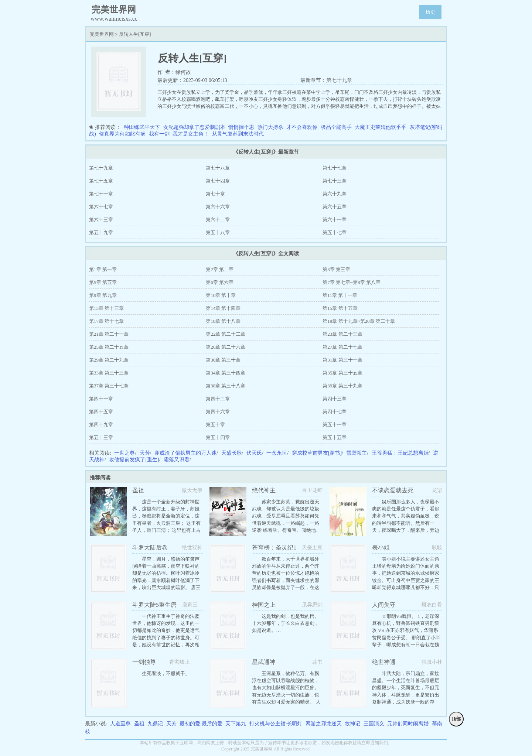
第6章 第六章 (220, 282)
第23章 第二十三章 (342, 334)
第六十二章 (218, 220)
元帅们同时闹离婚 (408, 724)
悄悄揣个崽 (241, 127)
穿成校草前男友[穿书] (317, 453)
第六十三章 (101, 220)
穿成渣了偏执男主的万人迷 (185, 453)
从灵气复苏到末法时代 (238, 134)
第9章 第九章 (103, 295)
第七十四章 (218, 181)
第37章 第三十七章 (109, 386)
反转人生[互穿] (135, 34)
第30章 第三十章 (223, 360)
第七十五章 (101, 181)
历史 (430, 12)
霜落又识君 (177, 460)
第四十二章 (218, 399)
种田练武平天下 (142, 127)
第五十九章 (101, 232)
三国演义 (374, 724)
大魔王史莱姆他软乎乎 (381, 127)
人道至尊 (120, 724)
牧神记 (352, 724)
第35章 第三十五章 (342, 373)
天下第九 (236, 724)
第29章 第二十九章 (109, 360)
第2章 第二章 (220, 269)
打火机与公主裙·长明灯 (276, 724)
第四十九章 (101, 425)
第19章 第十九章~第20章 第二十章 (359, 321)
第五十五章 (335, 437)
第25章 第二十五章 (109, 347)
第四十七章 (335, 412)
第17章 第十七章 (106, 321)
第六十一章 (335, 220)
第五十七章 (335, 232)
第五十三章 (101, 437)
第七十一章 (101, 194)
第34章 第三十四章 (226, 373)
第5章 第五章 (103, 282)
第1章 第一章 (103, 269)
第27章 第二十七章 (342, 347)
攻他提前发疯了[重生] (134, 460)
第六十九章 (335, 194)
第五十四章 (218, 437)
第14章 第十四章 (223, 308)
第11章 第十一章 (340, 295)
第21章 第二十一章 (109, 334)
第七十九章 (339, 80)
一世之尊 (125, 453)
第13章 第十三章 (106, 308)
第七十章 (215, 194)
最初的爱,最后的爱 (201, 724)
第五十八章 (218, 232)
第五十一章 (335, 425)
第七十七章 (335, 168)
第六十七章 (101, 207)
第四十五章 (101, 412)
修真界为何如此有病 (122, 134)
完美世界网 (102, 34)
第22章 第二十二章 (226, 334)
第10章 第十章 (221, 295)
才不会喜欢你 (302, 127)
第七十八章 (218, 168)
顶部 (456, 719)
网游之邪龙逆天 (324, 724)
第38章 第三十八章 (226, 386)
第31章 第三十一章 (342, 360)
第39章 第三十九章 (342, 386)
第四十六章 (218, 412)
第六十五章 (335, 207)
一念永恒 (277, 453)
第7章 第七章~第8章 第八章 (352, 282)
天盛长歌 (232, 453)
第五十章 (215, 425)
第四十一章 (101, 399)
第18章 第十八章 (223, 321)
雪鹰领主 (357, 453)
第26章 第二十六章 (226, 347)
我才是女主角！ (191, 134)
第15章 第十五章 (340, 308)
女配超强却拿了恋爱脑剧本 (194, 127)
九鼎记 (155, 724)
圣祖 (139, 724)
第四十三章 (335, 399)
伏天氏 (254, 453)
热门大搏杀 (270, 127)
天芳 (145, 453)
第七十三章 (335, 181)
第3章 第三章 (336, 269)
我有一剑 (159, 134)
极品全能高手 (336, 127)
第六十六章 (218, 207)
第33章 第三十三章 (109, 373)
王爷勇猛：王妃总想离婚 (400, 453)
